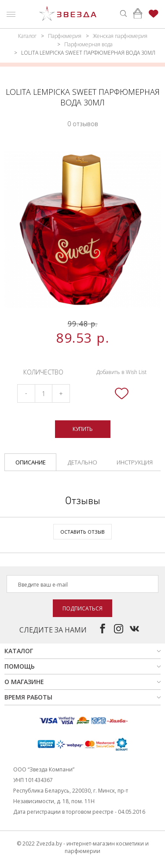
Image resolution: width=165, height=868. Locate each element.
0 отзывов (83, 124)
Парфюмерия (65, 36)
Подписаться (82, 608)
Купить (83, 429)
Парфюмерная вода (88, 44)
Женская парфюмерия (120, 36)
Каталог (27, 36)
